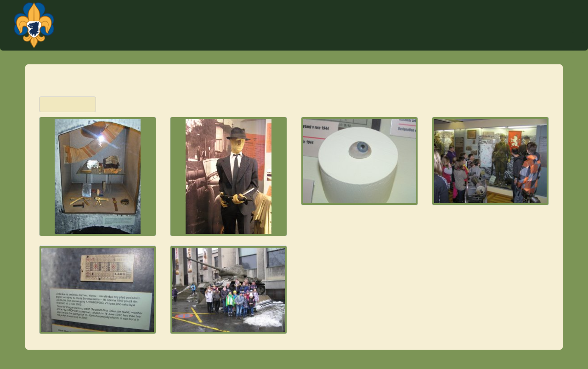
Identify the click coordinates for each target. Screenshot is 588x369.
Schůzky (439, 41)
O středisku (481, 41)
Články (521, 41)
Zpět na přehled (68, 104)
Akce (341, 41)
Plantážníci (524, 16)
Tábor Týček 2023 (387, 41)
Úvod (276, 41)
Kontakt (308, 41)
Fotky (553, 41)
